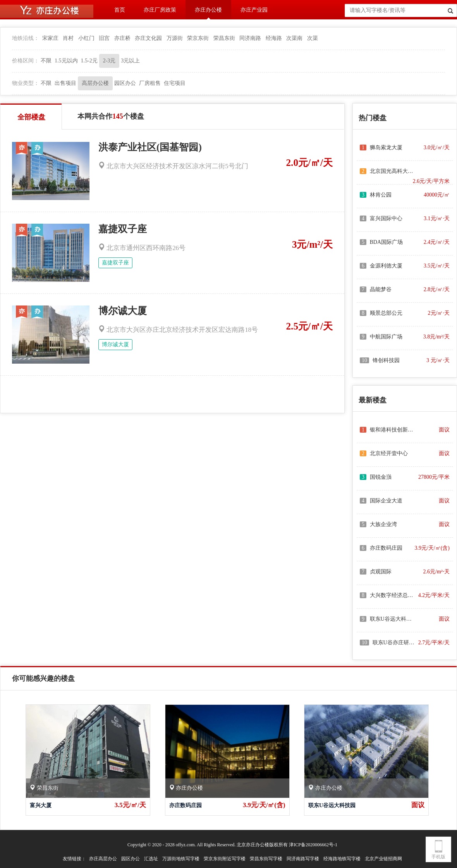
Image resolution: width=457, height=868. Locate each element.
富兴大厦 (41, 805)
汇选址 (151, 859)
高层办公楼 (95, 83)
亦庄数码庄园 (186, 805)
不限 (46, 61)
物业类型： (26, 83)
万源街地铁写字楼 (181, 859)
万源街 (175, 38)
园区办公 (125, 83)
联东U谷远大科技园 (332, 805)
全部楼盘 (31, 117)
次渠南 (294, 38)
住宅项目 (175, 83)
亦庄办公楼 (208, 10)
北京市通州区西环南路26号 (142, 248)
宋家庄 (50, 38)
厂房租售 (150, 83)
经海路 (274, 38)
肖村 (68, 38)
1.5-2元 (89, 61)
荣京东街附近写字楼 (225, 859)
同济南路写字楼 (303, 859)
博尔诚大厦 (123, 311)
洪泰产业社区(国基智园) (150, 147)
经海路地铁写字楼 (342, 859)
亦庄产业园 (254, 10)
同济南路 (250, 38)
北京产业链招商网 (383, 859)
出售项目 (65, 83)
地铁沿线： (26, 38)
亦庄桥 (122, 38)
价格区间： (26, 61)
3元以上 (130, 61)
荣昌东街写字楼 (266, 859)
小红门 (86, 38)
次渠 (313, 38)
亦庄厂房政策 (160, 10)
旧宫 (104, 38)
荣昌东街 (224, 38)
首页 (120, 10)
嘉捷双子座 (123, 229)
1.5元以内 (66, 61)
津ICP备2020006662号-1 (313, 845)
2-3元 (109, 61)
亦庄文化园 (148, 38)
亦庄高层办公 (103, 859)
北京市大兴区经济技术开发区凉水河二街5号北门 (173, 166)
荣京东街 (198, 38)
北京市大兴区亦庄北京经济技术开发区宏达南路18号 (178, 330)
